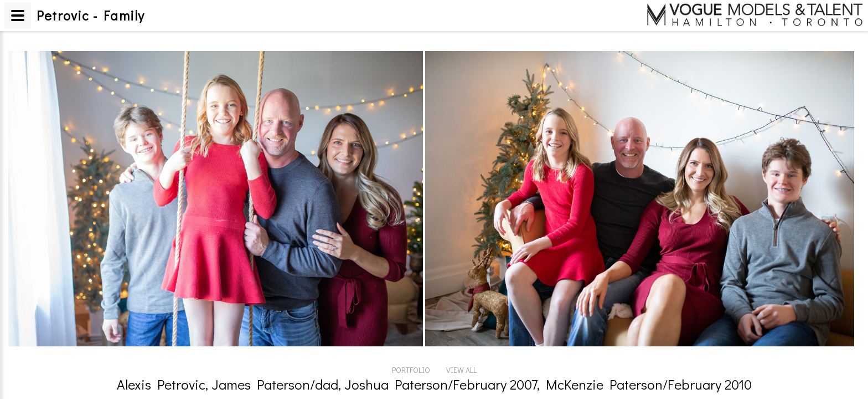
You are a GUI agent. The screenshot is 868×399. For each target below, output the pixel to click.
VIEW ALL (461, 370)
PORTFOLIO (411, 370)
